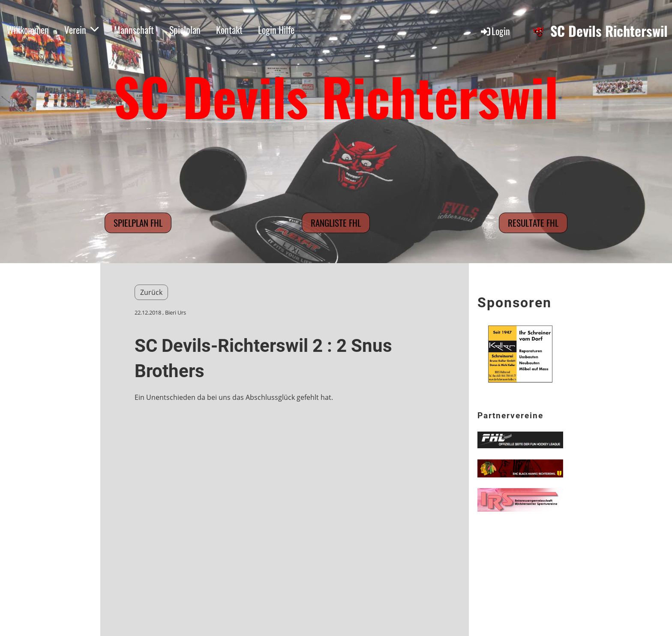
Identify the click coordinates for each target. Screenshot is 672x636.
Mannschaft (134, 30)
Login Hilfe (276, 30)
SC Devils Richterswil (609, 31)
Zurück (151, 292)
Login (495, 31)
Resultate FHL (533, 223)
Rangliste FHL (336, 223)
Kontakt (229, 30)
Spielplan (185, 30)
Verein (81, 30)
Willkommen (28, 30)
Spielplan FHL (138, 223)
